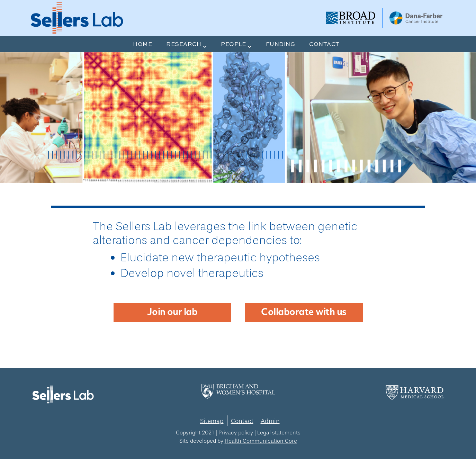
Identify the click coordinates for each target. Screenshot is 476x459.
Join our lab (172, 313)
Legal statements (279, 433)
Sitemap (212, 421)
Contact (242, 421)
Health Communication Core (261, 441)
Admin (270, 421)
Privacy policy (236, 433)
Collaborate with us (304, 313)
